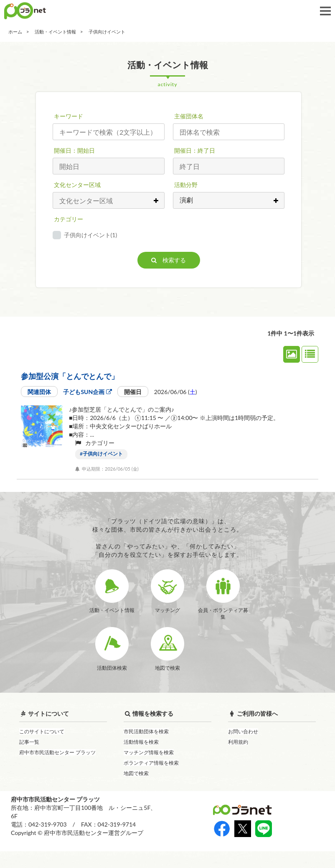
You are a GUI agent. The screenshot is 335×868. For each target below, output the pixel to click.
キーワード (69, 116)
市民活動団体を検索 (146, 748)
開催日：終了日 (195, 150)
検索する (169, 260)
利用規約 (238, 759)
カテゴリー (69, 219)
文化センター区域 (77, 185)
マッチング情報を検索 (149, 769)
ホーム (15, 32)
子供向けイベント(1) (91, 235)
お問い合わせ (243, 748)
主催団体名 (189, 116)
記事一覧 (29, 759)
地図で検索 (136, 790)
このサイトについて (42, 748)
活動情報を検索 (141, 759)
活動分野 (186, 185)
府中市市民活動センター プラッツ (57, 769)
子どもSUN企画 (87, 392)
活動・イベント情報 (55, 32)
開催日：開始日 (74, 150)
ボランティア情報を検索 (151, 780)
